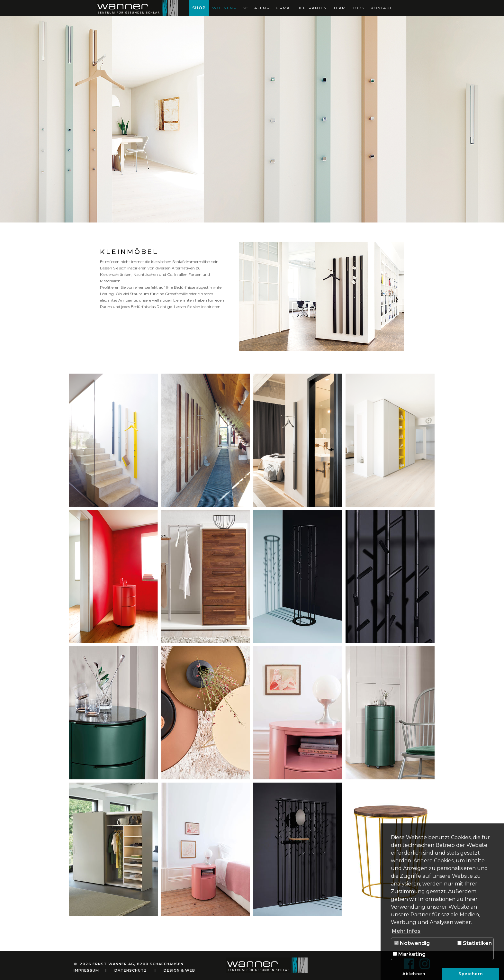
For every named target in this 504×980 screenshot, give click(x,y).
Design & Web (179, 970)
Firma (283, 8)
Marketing (409, 954)
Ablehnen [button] (414, 974)
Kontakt (381, 8)
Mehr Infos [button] (406, 931)
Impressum (86, 970)
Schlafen (256, 8)
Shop (199, 8)
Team (340, 8)
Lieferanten (312, 8)
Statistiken (475, 943)
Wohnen (224, 8)
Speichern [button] (471, 974)
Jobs (358, 8)
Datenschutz (131, 970)
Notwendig (412, 943)
